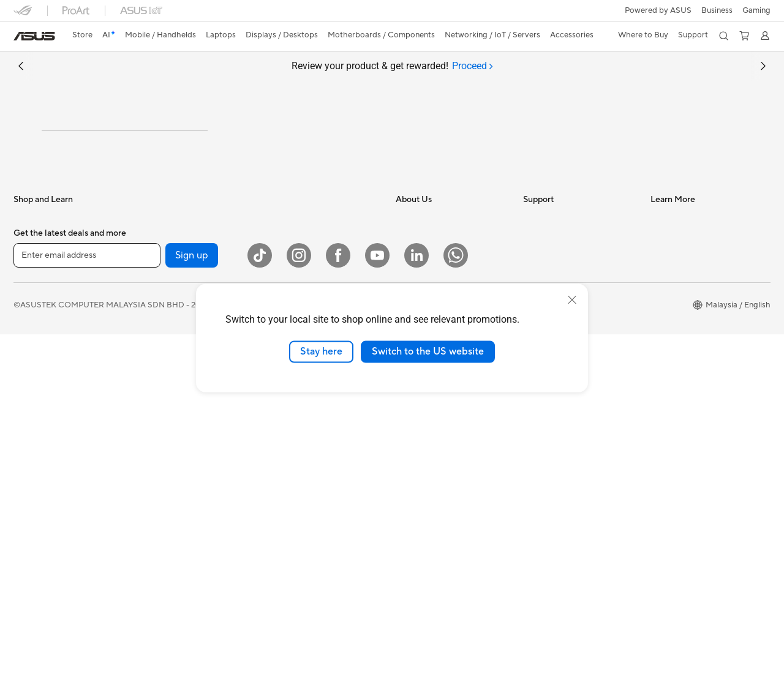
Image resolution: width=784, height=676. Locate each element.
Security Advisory (555, 402)
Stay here (321, 351)
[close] (572, 300)
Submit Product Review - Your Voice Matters (577, 480)
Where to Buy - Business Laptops (695, 416)
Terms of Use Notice (409, 646)
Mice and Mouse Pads (306, 449)
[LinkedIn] (417, 597)
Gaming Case (164, 366)
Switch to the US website (428, 351)
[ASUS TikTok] (260, 597)
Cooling (155, 384)
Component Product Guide (699, 365)
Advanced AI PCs (682, 291)
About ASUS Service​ (560, 273)
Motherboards (167, 329)
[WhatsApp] (456, 597)
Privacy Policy (485, 646)
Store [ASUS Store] (82, 35)
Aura (659, 541)
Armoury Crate (678, 523)
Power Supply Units (176, 421)
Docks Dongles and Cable (313, 541)
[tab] (473, 66)
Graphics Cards (169, 347)
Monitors (30, 459)
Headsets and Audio (303, 467)
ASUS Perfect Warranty (566, 438)
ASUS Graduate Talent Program (453, 420)
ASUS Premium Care (560, 420)
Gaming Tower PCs (48, 532)
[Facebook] (338, 597)
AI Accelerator (167, 494)
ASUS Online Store (685, 486)
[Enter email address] (87, 596)
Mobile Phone (39, 292)
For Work (30, 366)
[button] (756, 10)
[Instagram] (299, 597)
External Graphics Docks (185, 402)
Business (717, 10)
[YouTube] (377, 597)
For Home (32, 348)
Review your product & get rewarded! (392, 66)
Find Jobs (413, 402)
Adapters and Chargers (309, 522)
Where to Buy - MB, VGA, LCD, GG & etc (707, 463)
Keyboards (286, 430)
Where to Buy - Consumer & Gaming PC (701, 388)
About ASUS (419, 273)
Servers (280, 393)
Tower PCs (33, 514)
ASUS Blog (671, 328)
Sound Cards (164, 439)
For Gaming (35, 421)
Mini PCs (156, 273)
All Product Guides (684, 347)
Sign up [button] (192, 596)
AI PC (661, 273)
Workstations (164, 291)
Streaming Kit (291, 486)
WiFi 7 (152, 531)
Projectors (32, 477)
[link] (34, 36)
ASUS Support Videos (563, 457)
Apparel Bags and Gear (308, 504)
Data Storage (165, 476)
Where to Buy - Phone (691, 440)
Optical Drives (166, 457)
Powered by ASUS (658, 10)
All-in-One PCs (40, 495)
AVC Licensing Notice (690, 505)
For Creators (37, 385)
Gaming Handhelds (48, 310)
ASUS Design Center (688, 310)
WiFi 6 (278, 273)
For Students (37, 403)
